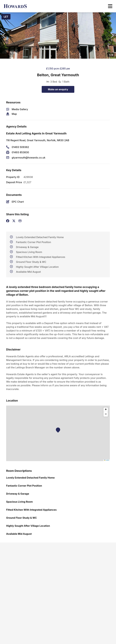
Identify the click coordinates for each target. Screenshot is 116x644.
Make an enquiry (58, 89)
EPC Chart (18, 202)
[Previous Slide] (4, 35)
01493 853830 (20, 152)
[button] (58, 35)
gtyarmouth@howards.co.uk (29, 158)
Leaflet (107, 460)
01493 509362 (20, 147)
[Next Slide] (112, 35)
